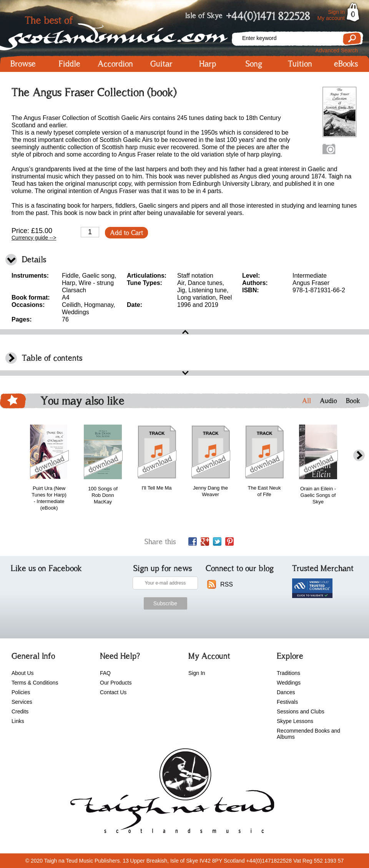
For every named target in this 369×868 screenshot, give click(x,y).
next (359, 456)
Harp (208, 64)
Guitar (161, 64)
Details (34, 259)
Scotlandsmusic (115, 31)
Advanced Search (337, 50)
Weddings (289, 683)
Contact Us (113, 692)
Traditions (288, 673)
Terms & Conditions (35, 683)
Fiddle (69, 64)
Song (254, 64)
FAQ (105, 673)
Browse (23, 64)
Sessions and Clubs (301, 711)
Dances (286, 692)
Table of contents (52, 358)
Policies (21, 692)
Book (353, 401)
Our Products (116, 683)
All (307, 401)
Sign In (336, 12)
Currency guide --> (34, 238)
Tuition (300, 64)
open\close (184, 332)
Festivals (287, 702)
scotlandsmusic (170, 793)
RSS (227, 584)
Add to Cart (126, 233)
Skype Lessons (295, 721)
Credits (20, 711)
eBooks (346, 64)
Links (18, 721)
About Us (23, 673)
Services (22, 702)
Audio (328, 401)
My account (331, 18)
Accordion (115, 64)
